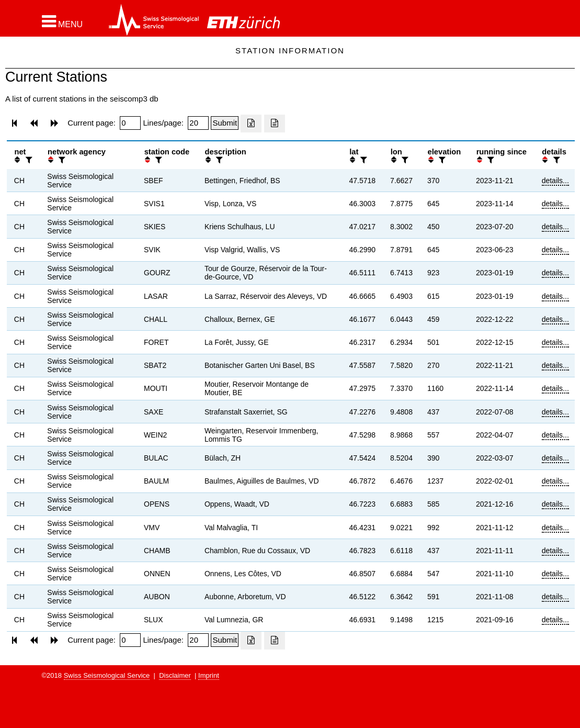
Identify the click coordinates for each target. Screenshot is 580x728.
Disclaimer (175, 675)
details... (555, 181)
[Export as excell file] (251, 124)
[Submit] (225, 123)
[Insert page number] (130, 123)
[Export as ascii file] (275, 124)
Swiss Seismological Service (107, 675)
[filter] (28, 160)
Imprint (209, 675)
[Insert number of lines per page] (198, 123)
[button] (62, 21)
